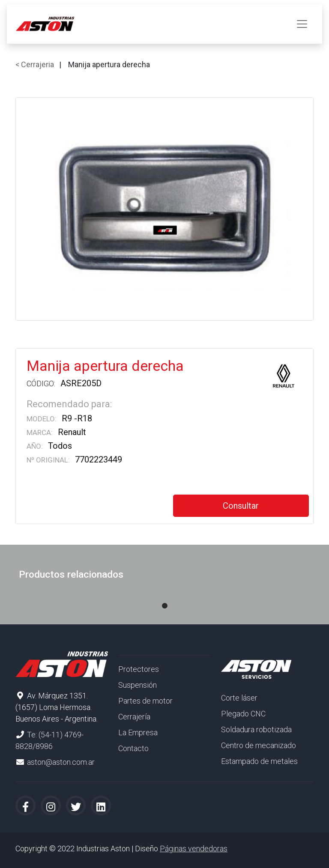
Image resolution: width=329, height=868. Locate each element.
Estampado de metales (259, 761)
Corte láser (239, 698)
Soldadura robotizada (256, 729)
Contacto (133, 748)
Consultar (241, 506)
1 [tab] (164, 597)
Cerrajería (134, 717)
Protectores (139, 669)
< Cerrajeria (35, 64)
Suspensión (138, 685)
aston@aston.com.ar (61, 762)
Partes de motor (145, 701)
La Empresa (138, 732)
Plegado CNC (243, 714)
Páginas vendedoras (194, 849)
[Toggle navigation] (302, 24)
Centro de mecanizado (259, 745)
